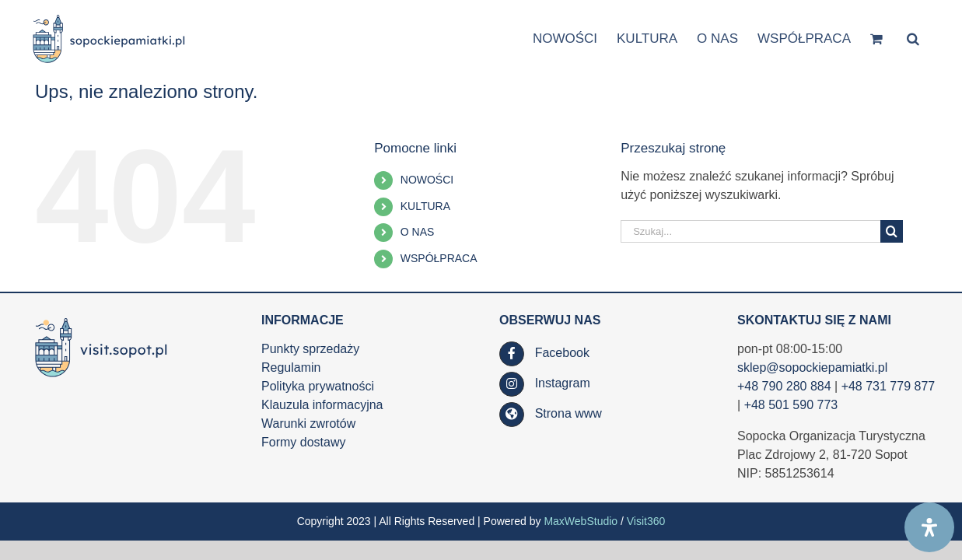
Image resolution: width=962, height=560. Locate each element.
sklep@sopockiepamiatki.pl (812, 367)
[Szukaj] (892, 231)
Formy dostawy (303, 442)
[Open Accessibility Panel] (929, 527)
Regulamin (291, 367)
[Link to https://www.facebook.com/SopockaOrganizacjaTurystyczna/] (512, 354)
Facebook (562, 353)
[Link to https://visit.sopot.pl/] (512, 415)
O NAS (418, 232)
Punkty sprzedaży (310, 349)
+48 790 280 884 (784, 386)
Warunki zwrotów (308, 423)
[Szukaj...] (750, 231)
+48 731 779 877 (889, 386)
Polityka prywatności (318, 386)
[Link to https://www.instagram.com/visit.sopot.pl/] (512, 384)
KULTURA (425, 206)
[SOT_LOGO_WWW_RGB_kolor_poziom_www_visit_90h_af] (101, 318)
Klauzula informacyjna (322, 405)
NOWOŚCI (427, 180)
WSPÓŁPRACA (439, 258)
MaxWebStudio (581, 521)
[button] (932, 38)
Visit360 (646, 521)
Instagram (563, 383)
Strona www (568, 413)
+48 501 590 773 (791, 405)
